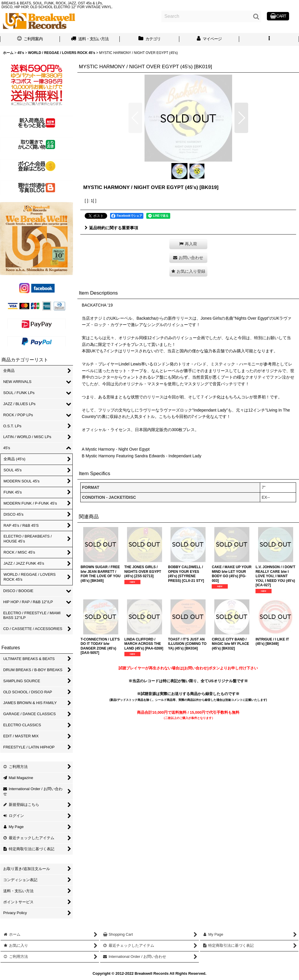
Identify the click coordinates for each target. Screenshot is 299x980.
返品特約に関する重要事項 (111, 228)
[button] (269, 39)
